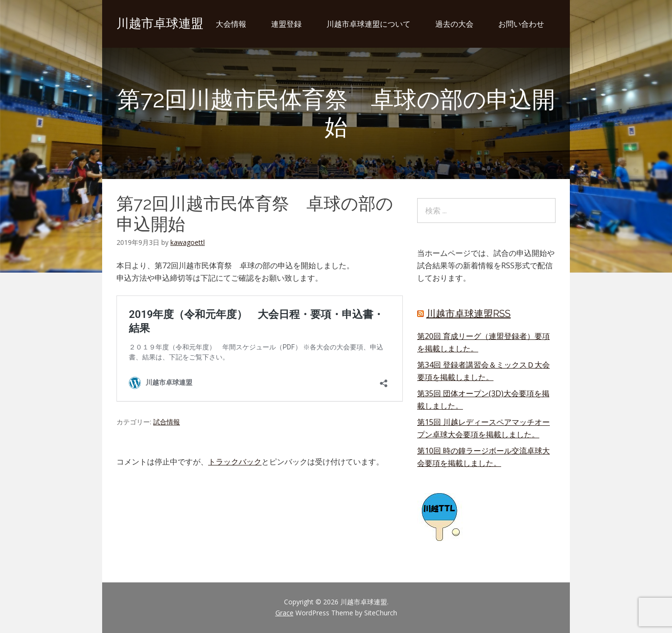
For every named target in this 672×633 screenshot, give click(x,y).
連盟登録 (286, 24)
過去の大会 (454, 24)
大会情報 (231, 24)
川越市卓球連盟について (368, 24)
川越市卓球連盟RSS (468, 314)
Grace (284, 613)
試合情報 (167, 422)
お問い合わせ (521, 24)
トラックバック (235, 462)
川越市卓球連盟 (160, 23)
